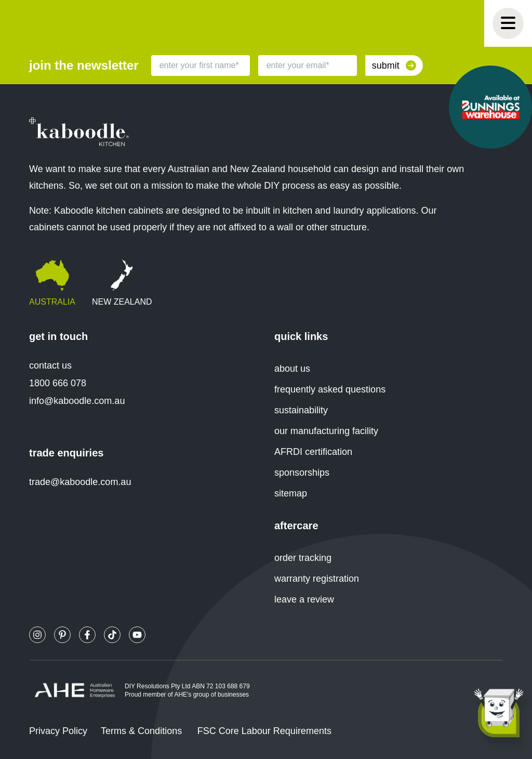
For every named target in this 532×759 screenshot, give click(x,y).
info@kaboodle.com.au (77, 401)
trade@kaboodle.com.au (80, 482)
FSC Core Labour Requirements (264, 731)
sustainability (301, 410)
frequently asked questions (330, 389)
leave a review (304, 599)
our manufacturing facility (326, 431)
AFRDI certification (313, 452)
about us (292, 369)
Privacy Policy (58, 731)
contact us (50, 365)
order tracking (303, 558)
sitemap (291, 493)
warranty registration (317, 579)
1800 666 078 (58, 383)
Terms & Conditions (141, 731)
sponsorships (302, 473)
